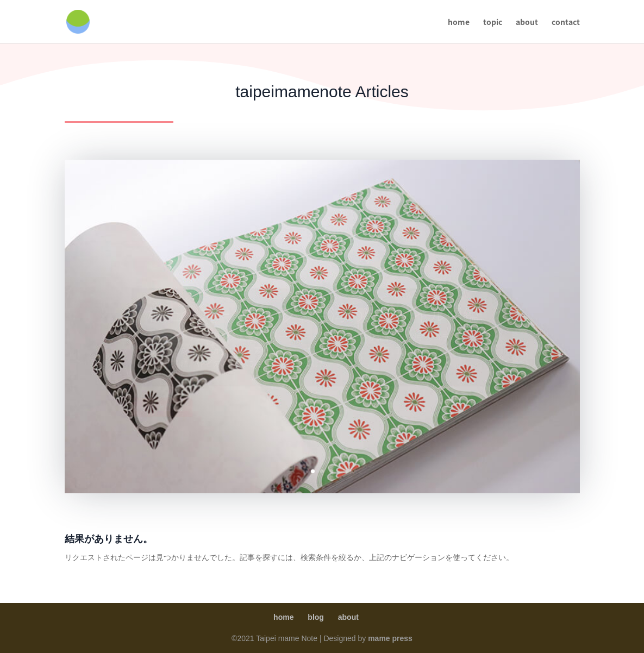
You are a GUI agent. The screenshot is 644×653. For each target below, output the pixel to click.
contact (566, 23)
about (527, 23)
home (459, 23)
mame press (390, 638)
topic (493, 23)
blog (316, 617)
